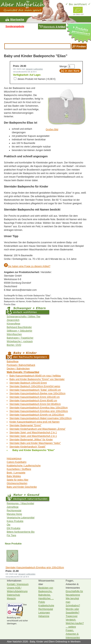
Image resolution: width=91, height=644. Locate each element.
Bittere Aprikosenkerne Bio (21, 532)
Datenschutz (13, 595)
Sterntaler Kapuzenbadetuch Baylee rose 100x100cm (37, 393)
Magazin (11, 598)
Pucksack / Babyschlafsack (21, 365)
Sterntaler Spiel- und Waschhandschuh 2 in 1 (33, 432)
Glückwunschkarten (17, 483)
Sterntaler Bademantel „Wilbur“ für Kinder (31, 440)
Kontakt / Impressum (18, 584)
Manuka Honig (14, 514)
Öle (9, 525)
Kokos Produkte (15, 521)
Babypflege (13, 362)
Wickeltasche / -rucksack (20, 341)
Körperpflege (13, 324)
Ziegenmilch (13, 320)
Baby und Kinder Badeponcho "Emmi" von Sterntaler (37, 379)
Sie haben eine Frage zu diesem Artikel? (29, 266)
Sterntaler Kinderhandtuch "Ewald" (28, 447)
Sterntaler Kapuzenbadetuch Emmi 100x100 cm (35, 397)
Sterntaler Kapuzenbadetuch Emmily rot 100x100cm (37, 415)
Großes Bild (52, 130)
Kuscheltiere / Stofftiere (19, 469)
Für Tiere (11, 535)
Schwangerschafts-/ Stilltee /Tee (24, 317)
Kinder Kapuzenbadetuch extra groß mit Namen (34, 422)
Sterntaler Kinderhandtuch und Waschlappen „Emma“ (37, 429)
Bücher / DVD (14, 345)
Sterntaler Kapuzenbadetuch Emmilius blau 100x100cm (39, 408)
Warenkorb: (52, 27)
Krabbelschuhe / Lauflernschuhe (24, 466)
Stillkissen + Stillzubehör (19, 331)
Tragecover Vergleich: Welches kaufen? (75, 620)
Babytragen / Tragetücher (20, 338)
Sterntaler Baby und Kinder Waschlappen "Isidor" (35, 443)
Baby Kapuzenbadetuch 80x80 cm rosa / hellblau (35, 376)
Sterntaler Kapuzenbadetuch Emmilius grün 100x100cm (39, 411)
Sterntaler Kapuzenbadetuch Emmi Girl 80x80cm (35, 404)
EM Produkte (13, 528)
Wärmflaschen (14, 334)
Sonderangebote (15, 26)
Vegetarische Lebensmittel (21, 518)
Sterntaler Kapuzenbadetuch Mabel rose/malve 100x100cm (41, 418)
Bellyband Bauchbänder (19, 327)
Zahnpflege (13, 507)
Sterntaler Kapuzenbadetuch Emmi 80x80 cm (33, 401)
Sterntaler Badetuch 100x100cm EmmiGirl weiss (35, 386)
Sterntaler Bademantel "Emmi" (25, 425)
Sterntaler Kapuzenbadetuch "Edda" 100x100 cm (35, 390)
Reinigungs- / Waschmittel (20, 503)
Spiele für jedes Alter (18, 480)
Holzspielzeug (14, 459)
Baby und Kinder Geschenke (22, 487)
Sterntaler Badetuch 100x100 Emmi (28, 383)
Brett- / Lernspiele (16, 473)
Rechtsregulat (14, 511)
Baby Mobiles (14, 476)
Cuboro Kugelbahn (17, 462)
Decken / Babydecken (18, 369)
